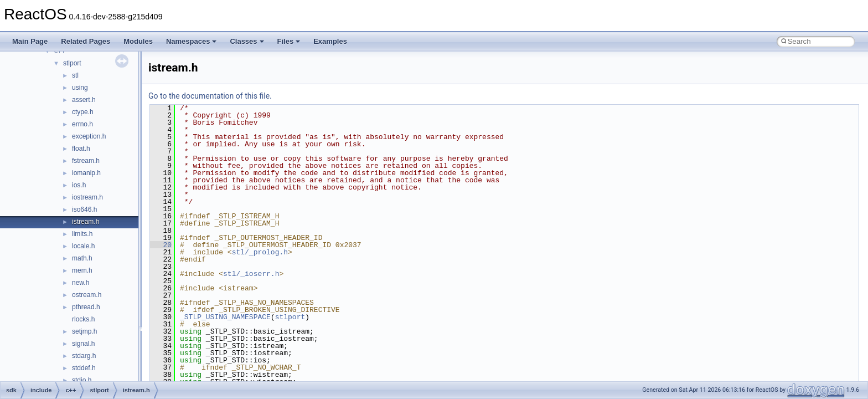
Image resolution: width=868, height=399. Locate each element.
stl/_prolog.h (260, 252)
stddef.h (84, 368)
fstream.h (86, 161)
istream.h (86, 222)
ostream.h (87, 295)
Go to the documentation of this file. (210, 96)
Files (289, 41)
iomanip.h (86, 173)
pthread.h (86, 307)
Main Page (30, 41)
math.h (82, 258)
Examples (330, 41)
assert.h (84, 100)
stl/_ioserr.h (251, 274)
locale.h (83, 246)
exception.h (89, 136)
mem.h (82, 270)
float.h (81, 149)
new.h (81, 283)
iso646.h (84, 209)
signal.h (83, 344)
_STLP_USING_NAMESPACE (225, 317)
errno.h (82, 124)
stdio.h (82, 380)
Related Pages (86, 41)
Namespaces (192, 41)
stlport (72, 63)
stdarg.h (84, 356)
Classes (247, 41)
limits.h (82, 234)
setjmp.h (84, 331)
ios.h (79, 185)
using (80, 88)
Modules (138, 41)
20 (161, 245)
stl (75, 75)
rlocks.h (83, 319)
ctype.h (83, 112)
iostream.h (87, 197)
